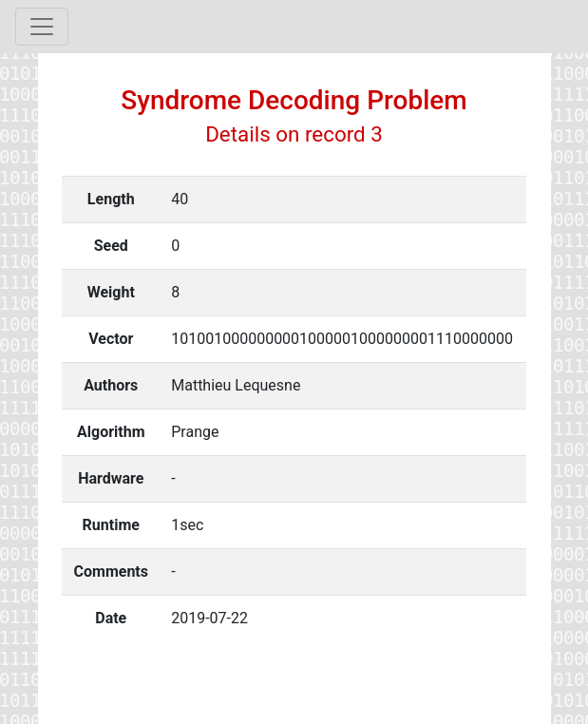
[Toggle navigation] (42, 27)
